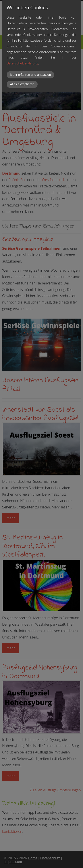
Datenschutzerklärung (22, 63)
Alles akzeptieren (22, 84)
